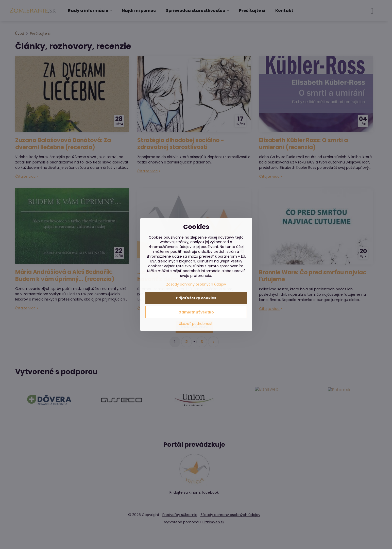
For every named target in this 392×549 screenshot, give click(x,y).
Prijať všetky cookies (196, 298)
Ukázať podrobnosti (196, 324)
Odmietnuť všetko (196, 312)
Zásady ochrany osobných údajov (196, 284)
